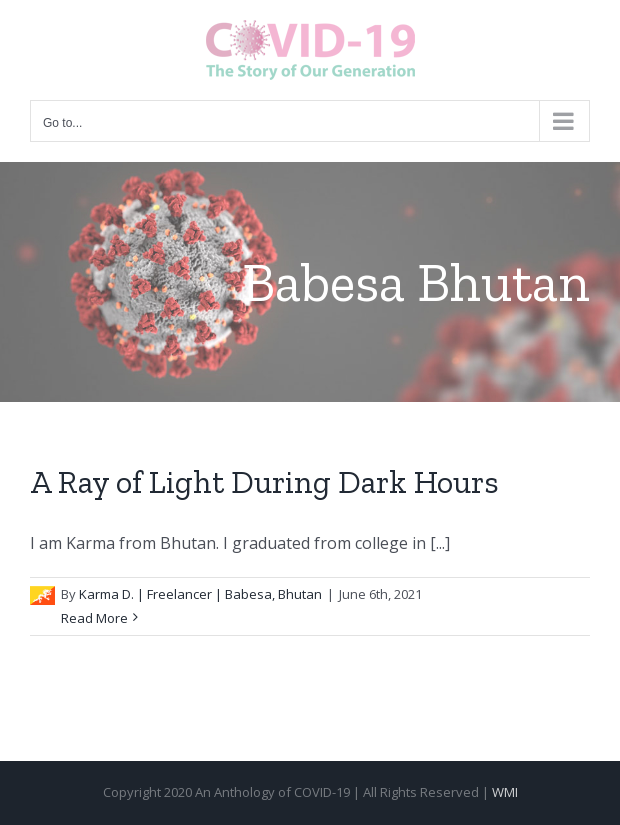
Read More (94, 618)
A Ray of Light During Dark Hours (264, 482)
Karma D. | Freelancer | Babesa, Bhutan (200, 594)
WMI (505, 792)
